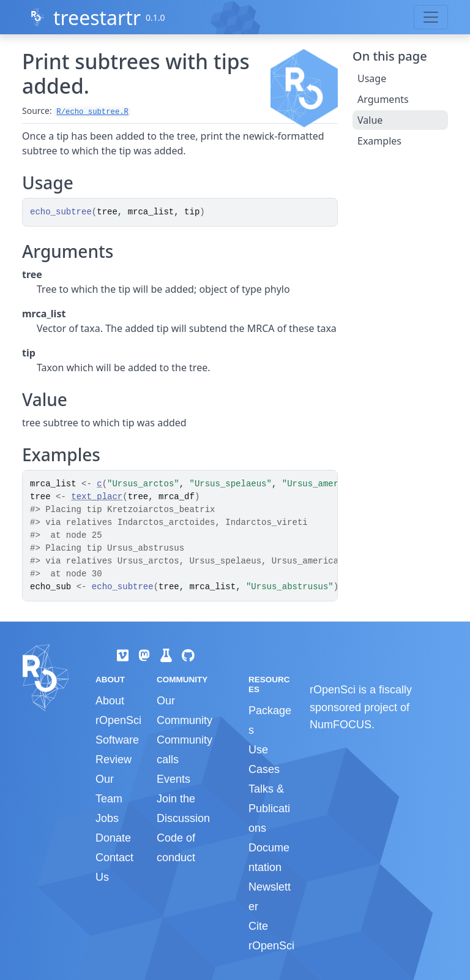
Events (173, 779)
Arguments (383, 99)
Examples (379, 141)
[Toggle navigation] (431, 17)
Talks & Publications (269, 809)
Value (370, 120)
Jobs (107, 818)
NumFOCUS (341, 725)
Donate (113, 838)
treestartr (97, 17)
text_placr (97, 497)
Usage (372, 78)
